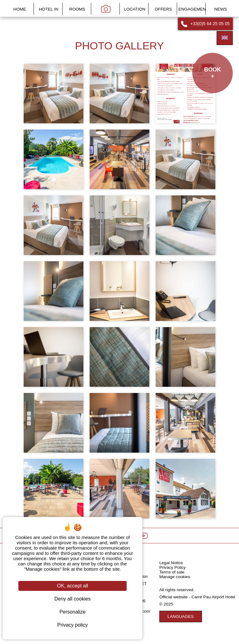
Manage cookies (175, 577)
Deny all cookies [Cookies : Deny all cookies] (73, 599)
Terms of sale (172, 572)
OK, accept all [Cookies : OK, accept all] (73, 586)
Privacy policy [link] (73, 625)
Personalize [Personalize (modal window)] (73, 612)
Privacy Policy (173, 567)
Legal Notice (171, 563)
